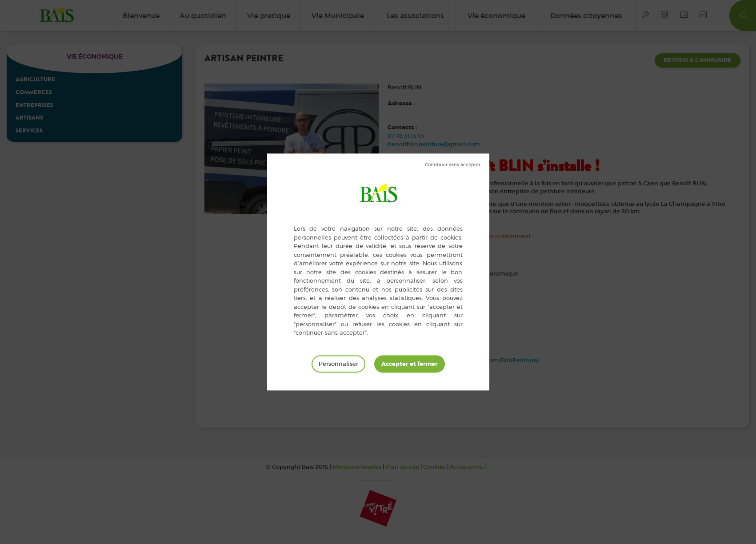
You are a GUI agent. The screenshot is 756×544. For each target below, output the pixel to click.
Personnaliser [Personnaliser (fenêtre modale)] (338, 364)
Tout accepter (410, 364)
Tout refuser (453, 165)
